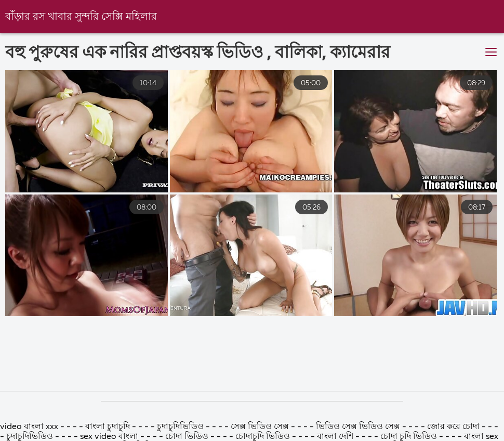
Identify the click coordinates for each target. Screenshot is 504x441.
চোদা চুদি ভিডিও (409, 437)
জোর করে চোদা (454, 427)
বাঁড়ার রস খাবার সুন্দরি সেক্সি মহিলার (81, 17)
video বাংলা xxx (30, 427)
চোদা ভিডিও (188, 437)
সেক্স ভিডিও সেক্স (261, 427)
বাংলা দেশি (335, 437)
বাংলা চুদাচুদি (109, 427)
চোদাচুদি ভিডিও (263, 437)
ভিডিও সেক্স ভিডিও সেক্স (359, 427)
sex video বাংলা (109, 437)
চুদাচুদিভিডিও (181, 427)
